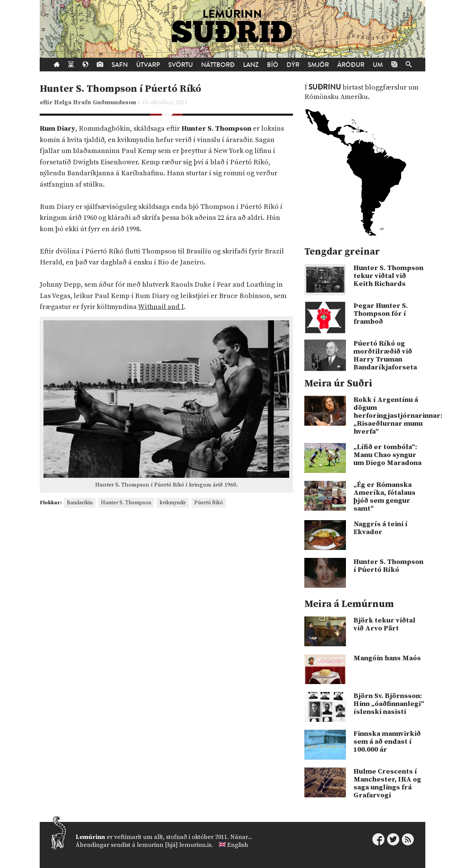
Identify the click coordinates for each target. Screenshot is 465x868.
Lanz (251, 65)
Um (378, 65)
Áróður (351, 65)
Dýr (293, 65)
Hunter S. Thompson (126, 503)
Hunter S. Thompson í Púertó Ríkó (120, 89)
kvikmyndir (173, 503)
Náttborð (218, 65)
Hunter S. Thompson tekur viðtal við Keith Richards (388, 276)
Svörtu (181, 65)
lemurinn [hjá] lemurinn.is (174, 845)
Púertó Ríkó (209, 503)
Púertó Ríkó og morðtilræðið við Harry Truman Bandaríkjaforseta (385, 355)
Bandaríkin (80, 503)
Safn (120, 65)
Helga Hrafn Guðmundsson (96, 103)
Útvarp (148, 65)
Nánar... (241, 837)
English (238, 845)
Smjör (318, 65)
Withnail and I (161, 307)
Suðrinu (325, 87)
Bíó (273, 65)
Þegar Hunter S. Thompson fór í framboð (381, 314)
